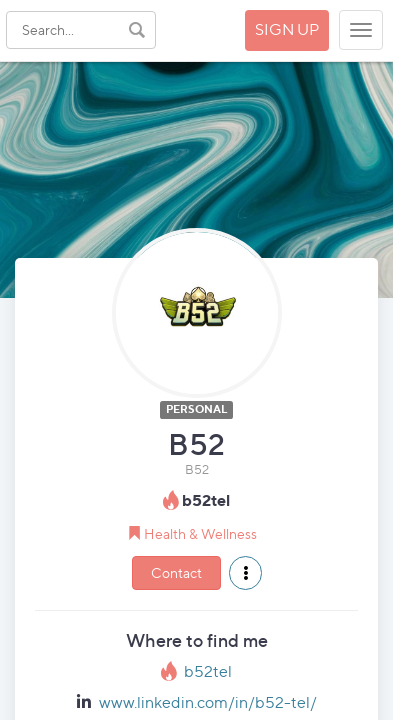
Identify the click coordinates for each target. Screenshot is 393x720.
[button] (245, 573)
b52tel (208, 671)
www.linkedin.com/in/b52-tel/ (208, 702)
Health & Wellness (200, 533)
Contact (176, 572)
